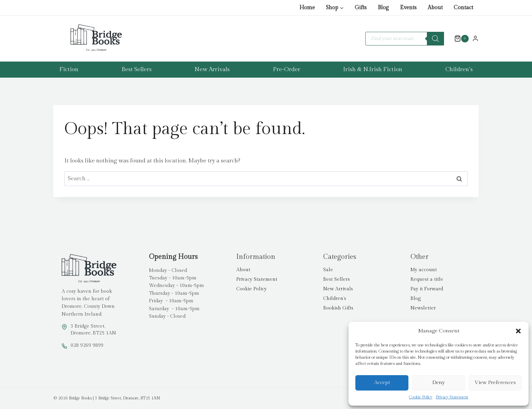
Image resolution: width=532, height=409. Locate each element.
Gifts (361, 8)
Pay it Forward (427, 289)
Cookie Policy (421, 397)
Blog (383, 8)
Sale (328, 270)
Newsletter (423, 308)
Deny (439, 382)
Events (408, 8)
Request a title (427, 279)
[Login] (475, 38)
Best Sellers (137, 69)
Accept (382, 382)
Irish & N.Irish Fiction (373, 69)
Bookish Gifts (338, 308)
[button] (518, 331)
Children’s (459, 69)
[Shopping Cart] (458, 39)
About (435, 8)
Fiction (69, 69)
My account (424, 270)
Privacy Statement (452, 397)
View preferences (495, 382)
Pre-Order (287, 69)
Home (307, 8)
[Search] (435, 39)
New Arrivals (212, 69)
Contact (463, 8)
